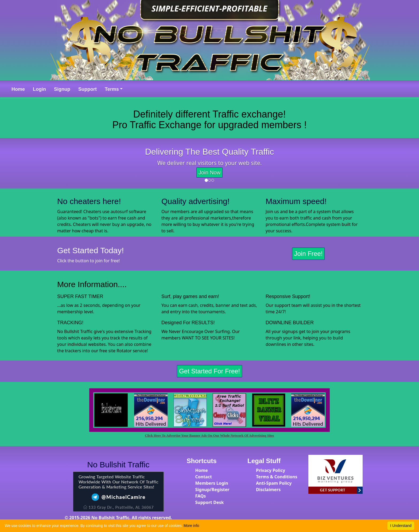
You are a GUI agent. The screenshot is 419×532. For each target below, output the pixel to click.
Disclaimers (268, 490)
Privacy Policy (271, 470)
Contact (204, 477)
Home (202, 470)
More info (191, 526)
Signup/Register (212, 490)
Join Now (210, 173)
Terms (112, 89)
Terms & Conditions (277, 477)
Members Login (212, 483)
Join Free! (309, 254)
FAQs (201, 496)
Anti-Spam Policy (274, 483)
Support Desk (210, 502)
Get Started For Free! (210, 371)
